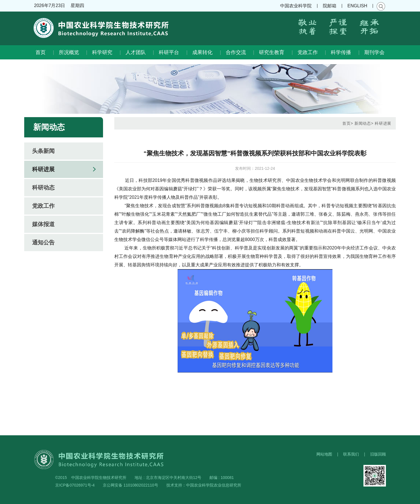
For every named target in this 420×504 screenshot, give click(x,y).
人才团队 (136, 52)
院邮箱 (330, 6)
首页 (41, 52)
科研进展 (43, 169)
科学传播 (341, 52)
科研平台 (169, 52)
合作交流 (236, 52)
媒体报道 (43, 224)
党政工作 (308, 52)
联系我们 (351, 454)
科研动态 (43, 188)
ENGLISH (357, 6)
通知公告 (43, 242)
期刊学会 (374, 52)
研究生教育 (272, 52)
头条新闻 (43, 151)
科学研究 (102, 52)
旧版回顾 (378, 454)
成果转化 (202, 52)
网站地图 (324, 454)
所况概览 (69, 52)
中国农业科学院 (296, 6)
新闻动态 (363, 123)
